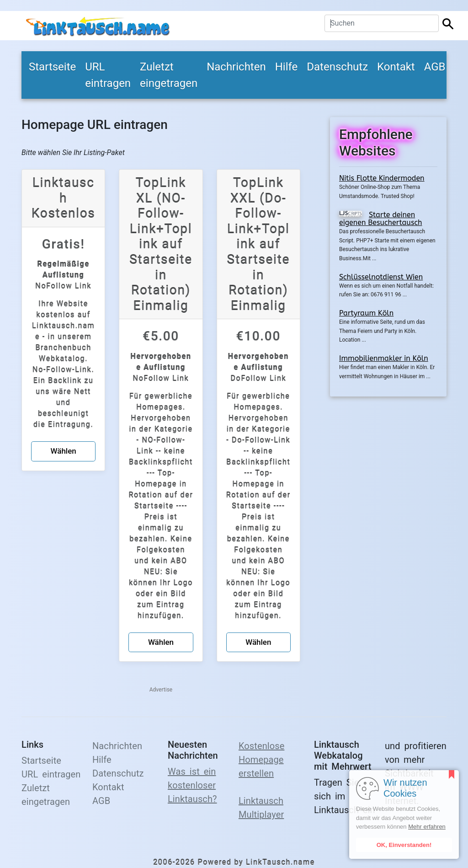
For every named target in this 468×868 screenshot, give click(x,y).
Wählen (64, 451)
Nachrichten (236, 67)
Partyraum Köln (366, 313)
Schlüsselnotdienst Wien (381, 277)
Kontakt (396, 67)
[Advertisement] (388, 545)
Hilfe (287, 67)
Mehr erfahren (427, 827)
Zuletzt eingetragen (169, 75)
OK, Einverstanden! (404, 845)
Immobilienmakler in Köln (384, 358)
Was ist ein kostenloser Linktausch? (192, 785)
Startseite (52, 67)
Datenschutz (337, 67)
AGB (435, 67)
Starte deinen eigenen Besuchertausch (381, 219)
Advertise (161, 690)
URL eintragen (108, 75)
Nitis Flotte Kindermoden (382, 178)
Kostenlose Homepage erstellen (261, 760)
